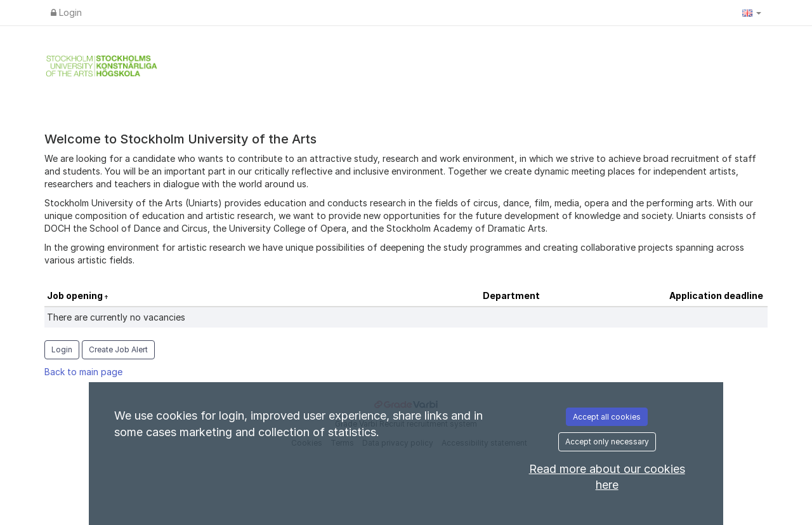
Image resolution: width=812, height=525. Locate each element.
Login (66, 12)
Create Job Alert (118, 349)
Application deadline (716, 296)
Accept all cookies (607, 417)
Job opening (76, 296)
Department (511, 296)
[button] (752, 13)
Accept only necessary (607, 442)
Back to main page (83, 372)
